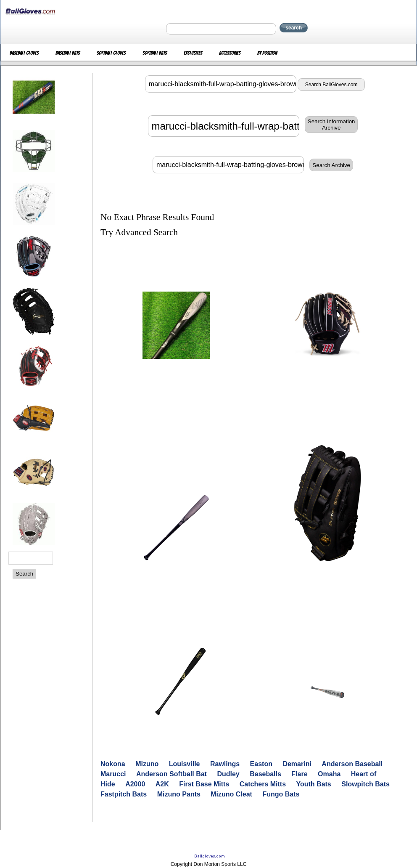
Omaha (329, 774)
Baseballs (265, 774)
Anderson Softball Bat (172, 774)
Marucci (113, 774)
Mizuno (147, 764)
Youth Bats (314, 784)
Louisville (185, 764)
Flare (299, 774)
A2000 (135, 784)
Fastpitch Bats (124, 794)
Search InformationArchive (331, 125)
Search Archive (331, 165)
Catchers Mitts (263, 784)
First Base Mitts (204, 784)
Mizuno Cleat (231, 794)
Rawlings (225, 764)
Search (24, 574)
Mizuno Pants (179, 794)
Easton (261, 764)
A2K (162, 784)
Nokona (113, 764)
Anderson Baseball (352, 764)
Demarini (297, 764)
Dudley (228, 774)
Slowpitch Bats (366, 784)
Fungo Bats (281, 794)
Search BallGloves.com (331, 85)
